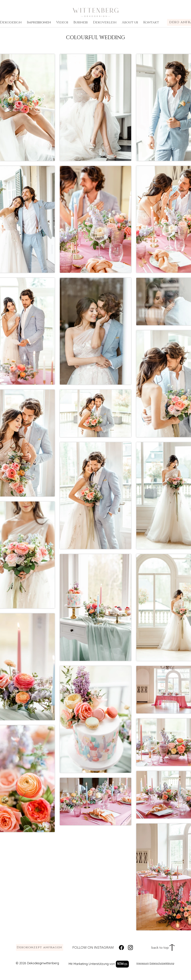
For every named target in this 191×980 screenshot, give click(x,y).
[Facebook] (121, 948)
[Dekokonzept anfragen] (40, 947)
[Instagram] (130, 948)
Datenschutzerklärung (162, 963)
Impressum (143, 963)
